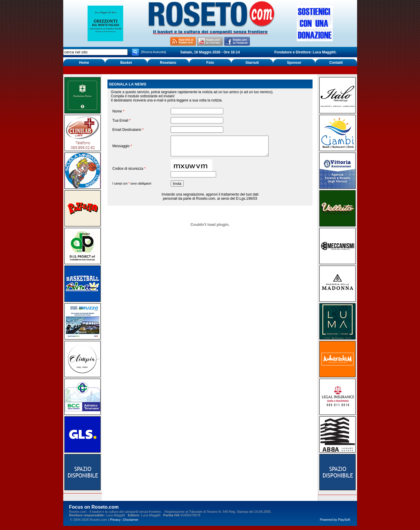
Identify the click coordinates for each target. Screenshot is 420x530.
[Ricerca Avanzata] (154, 52)
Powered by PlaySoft (335, 520)
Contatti (336, 63)
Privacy (115, 520)
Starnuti (252, 63)
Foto (210, 63)
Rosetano (168, 63)
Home (84, 63)
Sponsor (294, 63)
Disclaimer (131, 520)
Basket (126, 63)
